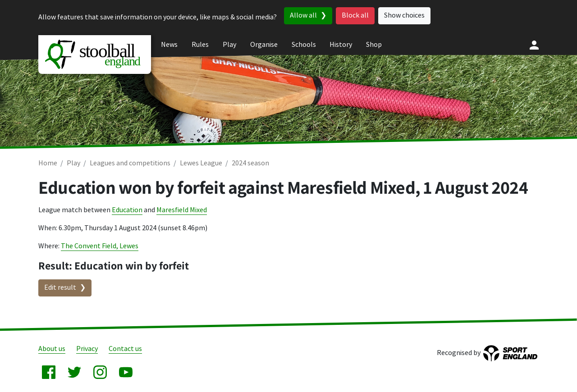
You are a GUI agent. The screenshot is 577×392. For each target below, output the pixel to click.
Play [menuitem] (229, 45)
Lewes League (201, 163)
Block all (355, 16)
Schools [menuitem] (304, 45)
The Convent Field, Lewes (100, 246)
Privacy (87, 349)
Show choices (404, 16)
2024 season (250, 163)
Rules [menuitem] (200, 45)
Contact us (125, 349)
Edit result (60, 288)
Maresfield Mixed (182, 210)
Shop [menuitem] (374, 45)
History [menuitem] (341, 45)
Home (48, 163)
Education (127, 210)
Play (73, 163)
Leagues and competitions (130, 163)
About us (52, 349)
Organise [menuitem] (264, 45)
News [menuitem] (169, 45)
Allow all (303, 16)
